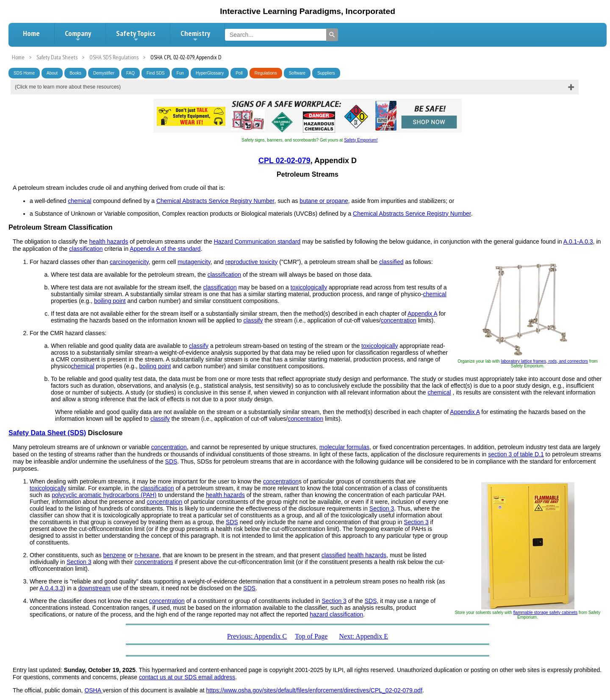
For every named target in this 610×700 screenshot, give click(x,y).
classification (86, 249)
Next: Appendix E (364, 636)
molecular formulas (344, 447)
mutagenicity (194, 262)
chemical (79, 201)
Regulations (266, 73)
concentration (399, 320)
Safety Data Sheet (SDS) (47, 433)
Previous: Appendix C (257, 636)
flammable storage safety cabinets (546, 612)
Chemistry (195, 36)
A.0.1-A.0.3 (578, 242)
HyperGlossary (210, 73)
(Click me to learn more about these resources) (68, 87)
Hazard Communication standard (257, 242)
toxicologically (309, 287)
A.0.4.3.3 (51, 588)
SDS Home (24, 73)
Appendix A (422, 314)
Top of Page (311, 636)
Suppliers (326, 73)
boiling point (110, 301)
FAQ (130, 73)
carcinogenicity (129, 262)
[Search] (332, 35)
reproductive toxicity (252, 262)
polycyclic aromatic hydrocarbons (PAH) (104, 495)
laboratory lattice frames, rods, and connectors (544, 361)
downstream (94, 588)
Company (78, 36)
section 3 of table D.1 (516, 454)
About (52, 73)
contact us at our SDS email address (187, 677)
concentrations (154, 562)
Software (297, 73)
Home (31, 33)
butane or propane (324, 201)
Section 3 (382, 508)
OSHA (93, 690)
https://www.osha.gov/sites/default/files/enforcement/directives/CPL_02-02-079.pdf (315, 690)
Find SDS (156, 73)
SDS (171, 461)
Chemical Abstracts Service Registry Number (215, 201)
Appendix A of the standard (165, 249)
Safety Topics (136, 36)
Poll (239, 73)
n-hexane (147, 555)
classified (391, 262)
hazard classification (336, 614)
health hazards (109, 242)
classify (253, 320)
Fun (180, 73)
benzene (115, 555)
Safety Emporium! (361, 140)
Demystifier (104, 73)
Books (75, 73)
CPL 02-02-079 (284, 161)
